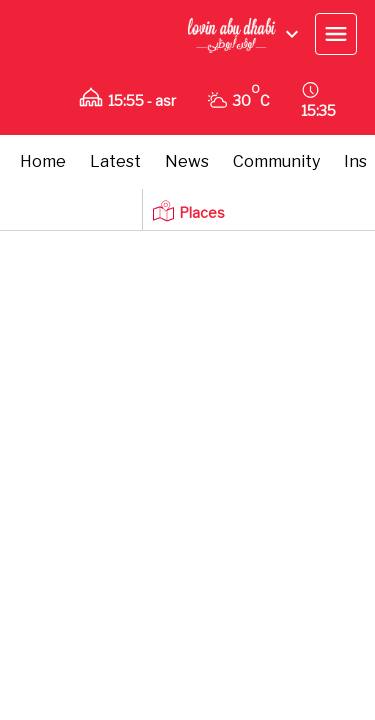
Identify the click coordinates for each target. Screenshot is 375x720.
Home (43, 161)
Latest (115, 161)
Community (276, 161)
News (187, 161)
